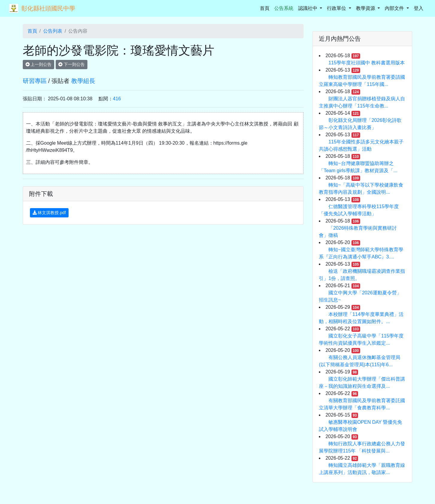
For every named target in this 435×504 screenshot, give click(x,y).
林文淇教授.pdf (49, 213)
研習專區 (35, 81)
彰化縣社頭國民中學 (48, 8)
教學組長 (83, 81)
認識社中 (308, 8)
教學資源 (366, 8)
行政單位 (337, 8)
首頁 (266, 8)
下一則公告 (72, 64)
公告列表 (53, 31)
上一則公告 (39, 64)
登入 (419, 8)
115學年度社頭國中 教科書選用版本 (367, 63)
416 (117, 99)
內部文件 (395, 8)
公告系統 (284, 8)
